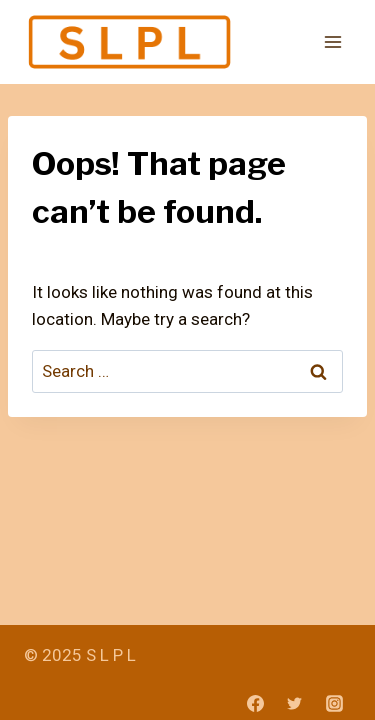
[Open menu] (332, 42)
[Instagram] (334, 703)
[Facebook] (256, 703)
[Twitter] (295, 703)
